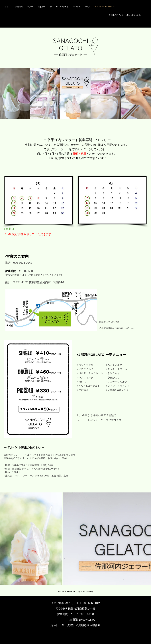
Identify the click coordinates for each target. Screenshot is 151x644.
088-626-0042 (91, 603)
